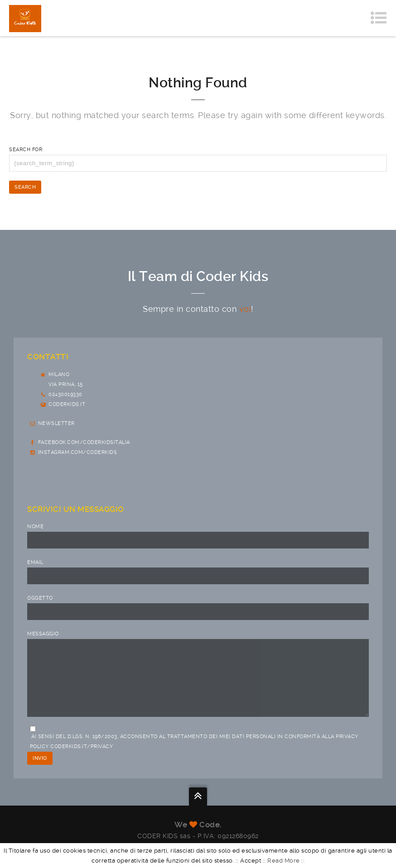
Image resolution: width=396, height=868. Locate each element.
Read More (284, 861)
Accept (251, 861)
